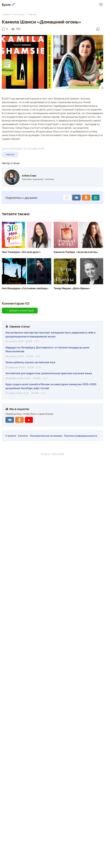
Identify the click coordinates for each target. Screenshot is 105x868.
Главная (6, 14)
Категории (19, 14)
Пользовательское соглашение (46, 436)
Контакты (23, 436)
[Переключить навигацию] (101, 4)
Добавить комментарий (20, 310)
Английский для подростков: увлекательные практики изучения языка (49, 373)
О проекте (11, 436)
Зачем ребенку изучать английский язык (30, 362)
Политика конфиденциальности (81, 436)
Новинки (32, 14)
